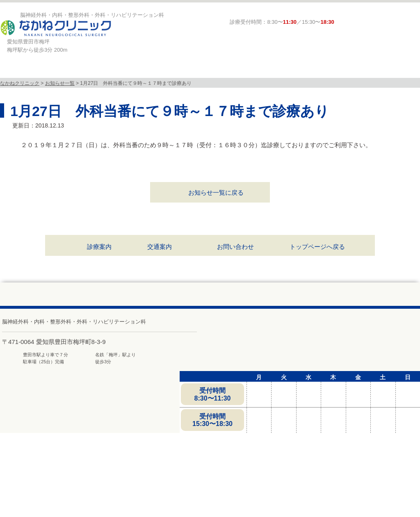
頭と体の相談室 (310, 70)
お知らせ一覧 (60, 83)
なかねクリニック (20, 83)
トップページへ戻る (317, 247)
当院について (41, 70)
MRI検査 (176, 70)
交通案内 (160, 247)
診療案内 (243, 70)
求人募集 (375, 70)
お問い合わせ (235, 247)
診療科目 (109, 70)
